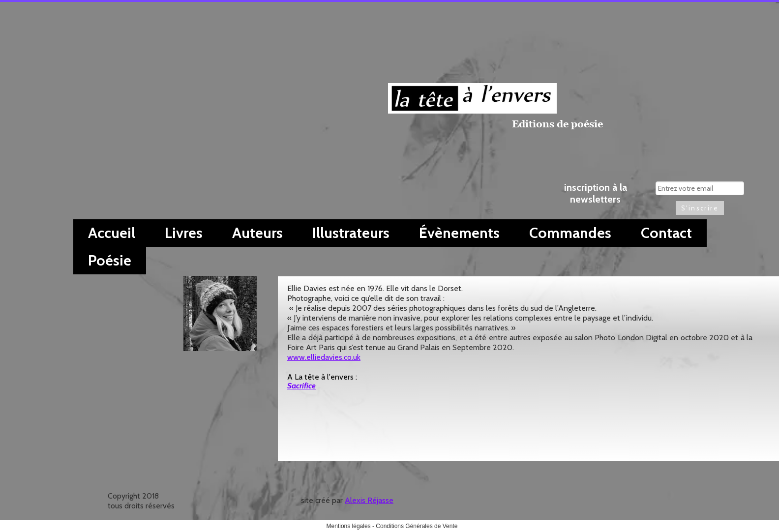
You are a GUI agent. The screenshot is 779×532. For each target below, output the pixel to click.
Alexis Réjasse (369, 500)
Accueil (112, 233)
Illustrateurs (351, 233)
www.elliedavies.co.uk (324, 357)
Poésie (110, 260)
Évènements (459, 233)
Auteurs (257, 233)
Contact (666, 233)
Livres (184, 233)
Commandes (570, 233)
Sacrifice (301, 386)
